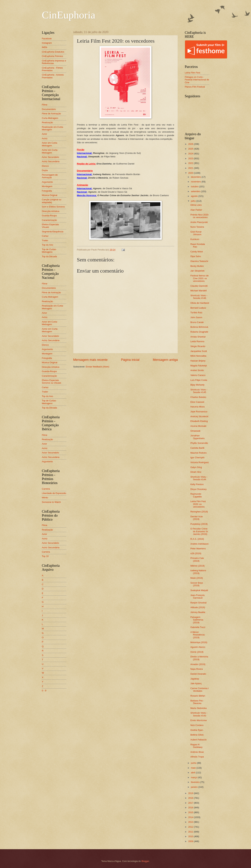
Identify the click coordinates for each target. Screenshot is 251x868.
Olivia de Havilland (200, 303)
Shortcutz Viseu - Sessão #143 (199, 714)
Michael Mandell (198, 291)
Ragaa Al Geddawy (196, 746)
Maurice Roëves (198, 453)
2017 (191, 803)
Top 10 (45, 556)
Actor (44, 134)
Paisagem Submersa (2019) (197, 620)
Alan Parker (196, 210)
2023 (191, 158)
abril (193, 773)
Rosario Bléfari (198, 696)
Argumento (47, 182)
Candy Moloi (197, 252)
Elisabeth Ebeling (199, 421)
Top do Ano (47, 245)
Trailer (45, 240)
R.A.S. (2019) (197, 539)
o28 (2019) (196, 553)
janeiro (195, 787)
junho (194, 763)
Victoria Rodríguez (200, 462)
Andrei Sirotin (197, 370)
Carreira (46, 489)
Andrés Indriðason (199, 544)
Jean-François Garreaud (197, 596)
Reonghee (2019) (199, 512)
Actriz (45, 138)
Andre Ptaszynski (199, 222)
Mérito (45, 498)
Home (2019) (197, 652)
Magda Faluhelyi (199, 366)
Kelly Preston (197, 484)
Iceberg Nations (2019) (198, 572)
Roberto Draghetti (199, 332)
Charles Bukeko (198, 397)
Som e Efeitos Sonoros (53, 207)
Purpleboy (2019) (199, 524)
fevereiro (196, 782)
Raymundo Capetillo (196, 495)
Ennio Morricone (199, 720)
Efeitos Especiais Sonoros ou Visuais (52, 382)
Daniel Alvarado (198, 674)
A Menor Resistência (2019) (197, 635)
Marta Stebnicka (198, 708)
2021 (191, 168)
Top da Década (49, 256)
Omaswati (195, 431)
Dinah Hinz (196, 472)
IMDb (45, 47)
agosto (195, 196)
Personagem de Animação (50, 176)
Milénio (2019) (197, 566)
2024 (191, 154)
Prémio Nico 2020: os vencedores (200, 216)
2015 (191, 812)
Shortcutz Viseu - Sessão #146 (199, 297)
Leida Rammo (197, 341)
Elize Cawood (197, 402)
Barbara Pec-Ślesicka (197, 702)
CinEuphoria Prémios (52, 56)
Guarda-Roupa (49, 216)
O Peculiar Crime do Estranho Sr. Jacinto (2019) (199, 531)
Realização (47, 122)
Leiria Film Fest (192, 73)
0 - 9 (44, 691)
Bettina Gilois (197, 735)
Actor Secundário (50, 157)
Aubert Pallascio (198, 740)
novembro (196, 182)
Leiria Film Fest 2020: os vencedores (198, 504)
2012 (191, 827)
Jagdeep (195, 679)
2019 (191, 793)
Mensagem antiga (165, 360)
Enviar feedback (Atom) (98, 367)
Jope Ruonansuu (199, 412)
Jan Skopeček (197, 271)
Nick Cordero (197, 725)
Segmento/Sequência (53, 232)
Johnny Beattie (198, 612)
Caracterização (49, 220)
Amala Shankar (198, 337)
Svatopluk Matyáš (199, 590)
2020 (191, 173)
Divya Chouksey (198, 489)
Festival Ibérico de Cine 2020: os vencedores (199, 278)
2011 (191, 832)
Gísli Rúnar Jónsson (196, 233)
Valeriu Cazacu (198, 375)
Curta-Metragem (50, 118)
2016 (191, 808)
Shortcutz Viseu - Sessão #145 (199, 391)
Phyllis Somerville (199, 443)
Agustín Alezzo (198, 647)
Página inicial (130, 360)
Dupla (45, 170)
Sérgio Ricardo (198, 346)
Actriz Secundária (51, 161)
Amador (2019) (198, 664)
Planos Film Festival (195, 87)
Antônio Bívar (197, 752)
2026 (191, 144)
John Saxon (196, 317)
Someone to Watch (51, 502)
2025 (191, 149)
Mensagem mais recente (90, 360)
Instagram (47, 43)
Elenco (45, 166)
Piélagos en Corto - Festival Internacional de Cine (197, 80)
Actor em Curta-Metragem (50, 144)
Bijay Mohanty (197, 385)
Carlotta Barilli (197, 448)
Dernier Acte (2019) (197, 518)
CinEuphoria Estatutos (53, 52)
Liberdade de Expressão (54, 493)
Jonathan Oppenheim (197, 437)
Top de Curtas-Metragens (49, 251)
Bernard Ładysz (198, 308)
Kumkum (195, 239)
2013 (191, 822)
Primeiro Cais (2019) (197, 559)
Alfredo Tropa (197, 757)
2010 (191, 836)
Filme (45, 105)
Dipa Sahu (196, 256)
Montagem (47, 186)
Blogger (145, 861)
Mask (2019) (197, 578)
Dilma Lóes (196, 205)
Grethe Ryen (197, 730)
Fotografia (47, 191)
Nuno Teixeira (197, 227)
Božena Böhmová (199, 327)
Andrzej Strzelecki (199, 416)
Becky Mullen (197, 266)
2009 (191, 841)
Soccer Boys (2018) (197, 584)
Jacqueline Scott (199, 351)
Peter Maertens (198, 549)
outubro (195, 186)
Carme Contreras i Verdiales (199, 690)
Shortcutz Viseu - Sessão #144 (199, 478)
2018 (191, 798)
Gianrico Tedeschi (199, 261)
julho (194, 201)
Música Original (50, 195)
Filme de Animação (51, 114)
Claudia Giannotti (199, 286)
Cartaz (45, 236)
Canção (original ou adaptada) (52, 201)
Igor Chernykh (197, 457)
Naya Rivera (197, 669)
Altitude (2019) (198, 607)
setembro (196, 191)
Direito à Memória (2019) (199, 658)
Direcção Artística (51, 211)
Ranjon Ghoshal (198, 603)
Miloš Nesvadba (198, 356)
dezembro (196, 177)
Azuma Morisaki (198, 426)
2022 (191, 163)
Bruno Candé (197, 322)
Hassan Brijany (198, 361)
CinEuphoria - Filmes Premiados (52, 69)
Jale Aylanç (196, 683)
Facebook (47, 39)
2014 (191, 817)
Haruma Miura (197, 407)
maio (194, 768)
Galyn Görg (196, 467)
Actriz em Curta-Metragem (50, 151)
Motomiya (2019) (199, 642)
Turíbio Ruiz (196, 313)
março (194, 777)
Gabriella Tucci (198, 627)
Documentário (49, 109)
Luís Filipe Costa (199, 380)
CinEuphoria (69, 15)
